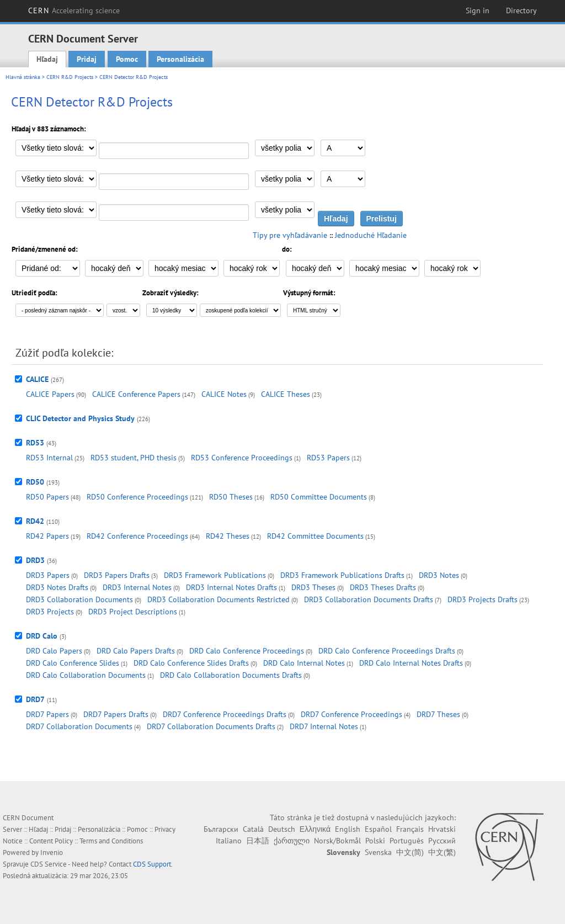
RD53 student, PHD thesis (134, 458)
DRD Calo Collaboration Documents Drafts (231, 675)
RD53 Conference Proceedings (242, 458)
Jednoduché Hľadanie (371, 235)
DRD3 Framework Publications (215, 575)
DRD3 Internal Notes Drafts (231, 587)
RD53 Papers (328, 458)
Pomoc (127, 59)
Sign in (478, 10)
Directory (521, 10)
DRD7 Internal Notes (324, 726)
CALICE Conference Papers (136, 394)
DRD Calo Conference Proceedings (247, 651)
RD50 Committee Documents (319, 497)
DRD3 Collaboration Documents (79, 599)
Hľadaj (47, 59)
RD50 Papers (47, 497)
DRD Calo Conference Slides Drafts (191, 663)
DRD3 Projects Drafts (483, 599)
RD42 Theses (228, 536)
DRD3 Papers (48, 575)
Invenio (52, 853)
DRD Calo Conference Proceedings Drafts (387, 651)
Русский (442, 841)
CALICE (37, 379)
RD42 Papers (47, 536)
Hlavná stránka (23, 77)
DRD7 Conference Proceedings (351, 714)
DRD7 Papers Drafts (116, 714)
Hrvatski (442, 829)
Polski (375, 841)
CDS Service (49, 864)
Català (253, 829)
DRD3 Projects (50, 612)
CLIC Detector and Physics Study (80, 418)
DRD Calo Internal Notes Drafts (411, 663)
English (348, 829)
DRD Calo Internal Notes (304, 663)
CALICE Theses (286, 394)
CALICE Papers (50, 394)
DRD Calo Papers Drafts (136, 651)
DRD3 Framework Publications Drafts (342, 575)
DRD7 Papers (47, 714)
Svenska (378, 852)
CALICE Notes (224, 394)
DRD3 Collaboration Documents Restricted (218, 599)
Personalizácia (180, 59)
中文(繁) (442, 852)
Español (378, 829)
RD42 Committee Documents (315, 536)
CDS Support (152, 864)
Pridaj (87, 59)
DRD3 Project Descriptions (133, 612)
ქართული (292, 841)
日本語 (258, 841)
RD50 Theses (231, 497)
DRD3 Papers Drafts (117, 575)
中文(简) (410, 852)
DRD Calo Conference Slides (73, 663)
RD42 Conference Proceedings (137, 536)
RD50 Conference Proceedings (137, 497)
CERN (74, 10)
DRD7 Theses (438, 714)
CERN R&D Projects (70, 77)
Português (407, 841)
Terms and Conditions (111, 841)
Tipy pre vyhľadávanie (290, 235)
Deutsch (282, 829)
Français (410, 829)
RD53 (35, 443)
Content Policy (51, 841)
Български (221, 829)
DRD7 (35, 699)
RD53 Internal (49, 458)
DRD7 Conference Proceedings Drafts (225, 714)
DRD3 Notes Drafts (57, 587)
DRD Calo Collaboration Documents (86, 675)
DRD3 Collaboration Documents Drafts (369, 599)
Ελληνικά (315, 829)
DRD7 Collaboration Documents (79, 726)
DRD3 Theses (313, 587)
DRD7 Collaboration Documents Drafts (211, 726)
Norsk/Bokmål (337, 841)
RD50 (35, 482)
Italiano (229, 841)
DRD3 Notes (439, 575)
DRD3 (35, 560)
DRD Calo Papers (54, 651)
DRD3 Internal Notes (137, 587)
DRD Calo (42, 636)
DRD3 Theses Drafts (383, 587)
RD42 (35, 521)
